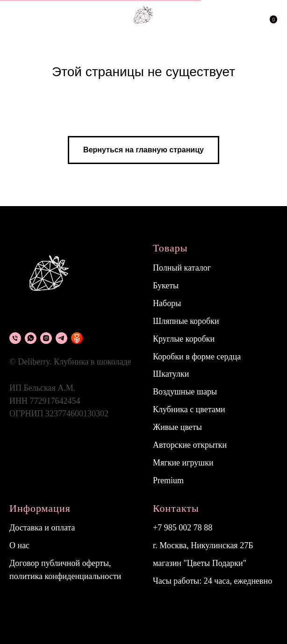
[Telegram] (61, 338)
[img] (227, 15)
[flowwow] (77, 338)
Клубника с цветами (189, 409)
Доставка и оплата (42, 528)
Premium (168, 480)
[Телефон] (15, 338)
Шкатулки (171, 374)
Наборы (167, 303)
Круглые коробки (184, 339)
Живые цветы (177, 427)
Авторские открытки (190, 445)
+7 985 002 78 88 (183, 528)
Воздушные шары (185, 392)
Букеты (166, 286)
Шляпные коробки (186, 321)
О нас (19, 545)
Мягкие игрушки (183, 463)
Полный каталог (182, 268)
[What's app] (31, 338)
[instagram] (46, 338)
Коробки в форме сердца (197, 357)
